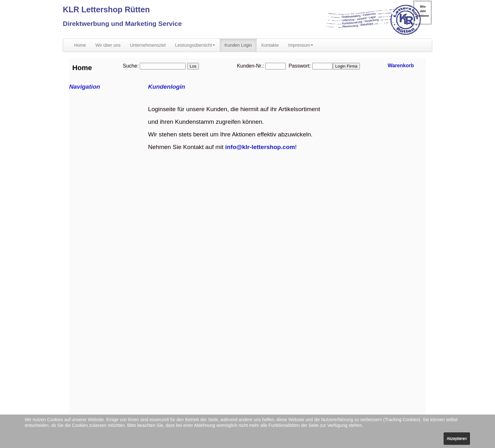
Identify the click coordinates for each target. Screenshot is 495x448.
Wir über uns (108, 45)
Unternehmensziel (148, 45)
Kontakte (270, 45)
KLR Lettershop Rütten (106, 9)
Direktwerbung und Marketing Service (122, 24)
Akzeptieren (457, 439)
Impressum (301, 45)
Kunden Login (238, 45)
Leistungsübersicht (195, 45)
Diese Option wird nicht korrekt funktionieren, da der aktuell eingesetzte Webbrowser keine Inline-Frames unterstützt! (247, 248)
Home (80, 45)
